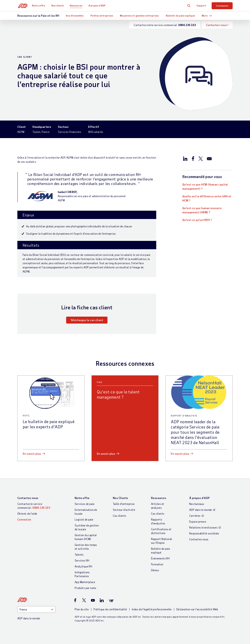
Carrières (195, 516)
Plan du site (82, 609)
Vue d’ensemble (75, 16)
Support (201, 5)
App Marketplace (85, 582)
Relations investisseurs (203, 527)
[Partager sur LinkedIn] (185, 158)
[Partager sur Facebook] (193, 158)
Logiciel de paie (84, 519)
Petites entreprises (102, 16)
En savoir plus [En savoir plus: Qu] (106, 454)
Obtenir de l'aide (27, 513)
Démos (155, 570)
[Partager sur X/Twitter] (201, 158)
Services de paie (85, 504)
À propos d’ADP (98, 5)
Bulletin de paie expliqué (180, 16)
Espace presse (198, 521)
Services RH (82, 560)
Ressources (77, 5)
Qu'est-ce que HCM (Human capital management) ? (205, 186)
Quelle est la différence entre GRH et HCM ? (207, 198)
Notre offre (40, 5)
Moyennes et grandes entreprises (139, 16)
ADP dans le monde (201, 510)
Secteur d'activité (124, 510)
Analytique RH (83, 566)
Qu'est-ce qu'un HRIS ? (197, 220)
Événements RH (160, 558)
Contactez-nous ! (217, 25)
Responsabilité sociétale (204, 533)
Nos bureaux (197, 504)
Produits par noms (86, 588)
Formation (157, 564)
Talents (79, 554)
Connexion (222, 6)
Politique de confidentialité (110, 609)
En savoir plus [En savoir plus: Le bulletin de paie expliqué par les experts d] (32, 454)
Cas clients (119, 516)
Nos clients (59, 5)
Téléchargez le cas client (87, 320)
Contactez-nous (28, 498)
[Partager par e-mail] (209, 158)
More (205, 16)
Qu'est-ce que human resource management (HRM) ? (202, 210)
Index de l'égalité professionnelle (152, 609)
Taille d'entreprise (124, 504)
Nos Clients (120, 498)
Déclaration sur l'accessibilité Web (197, 609)
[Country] (36, 609)
